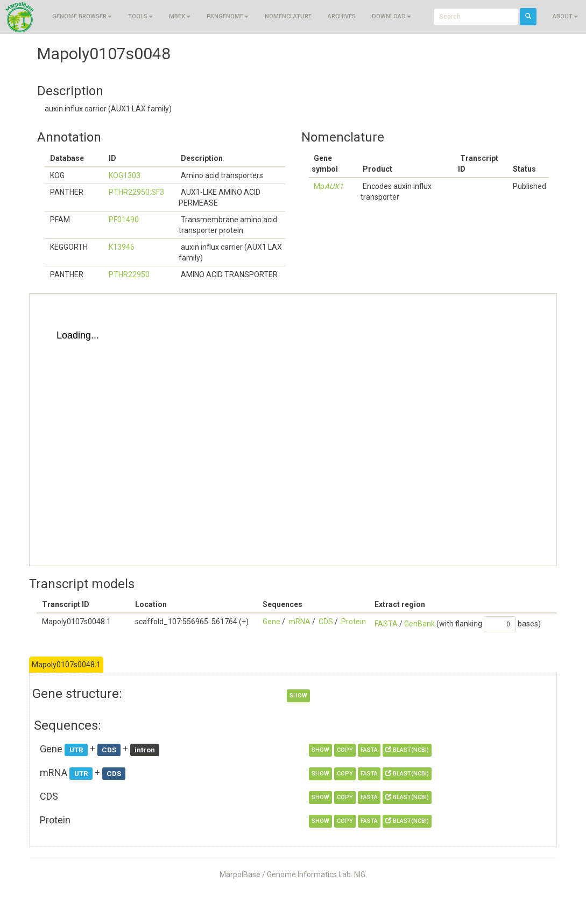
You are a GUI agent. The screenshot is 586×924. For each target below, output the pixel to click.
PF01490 (124, 220)
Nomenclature (288, 16)
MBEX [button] (180, 16)
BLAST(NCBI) (407, 750)
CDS (326, 622)
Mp (329, 186)
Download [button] (391, 16)
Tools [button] (140, 16)
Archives (342, 16)
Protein (354, 622)
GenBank (419, 624)
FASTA (386, 624)
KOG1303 (125, 175)
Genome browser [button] (82, 16)
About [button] (565, 16)
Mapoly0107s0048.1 (66, 665)
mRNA (299, 622)
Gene (271, 622)
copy (345, 750)
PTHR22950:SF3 (136, 192)
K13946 (122, 247)
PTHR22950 (129, 274)
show (298, 696)
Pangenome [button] (228, 16)
